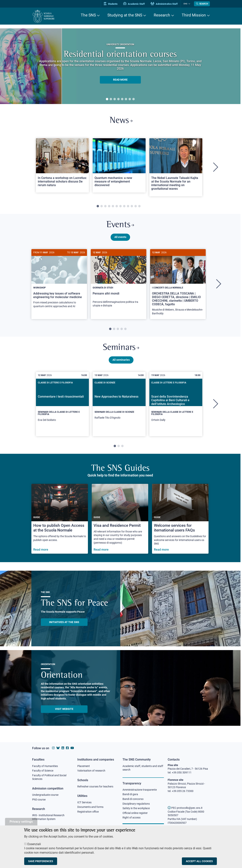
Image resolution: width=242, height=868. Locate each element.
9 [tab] (128, 206)
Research (162, 15)
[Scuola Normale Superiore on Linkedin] (63, 748)
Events (120, 225)
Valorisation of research (91, 771)
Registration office (88, 812)
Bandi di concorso (133, 799)
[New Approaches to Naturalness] (119, 403)
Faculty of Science (43, 771)
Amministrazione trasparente (140, 790)
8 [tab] (133, 99)
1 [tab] (107, 99)
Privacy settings (21, 822)
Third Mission (194, 15)
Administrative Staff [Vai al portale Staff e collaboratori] (164, 4)
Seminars (121, 348)
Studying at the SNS (125, 15)
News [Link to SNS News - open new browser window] (121, 121)
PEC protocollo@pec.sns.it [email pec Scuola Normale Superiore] (185, 808)
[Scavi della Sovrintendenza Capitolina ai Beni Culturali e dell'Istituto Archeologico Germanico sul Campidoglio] (176, 404)
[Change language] (189, 4)
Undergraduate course (45, 795)
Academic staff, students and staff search (143, 768)
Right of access (131, 817)
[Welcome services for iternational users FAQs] (180, 519)
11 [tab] (136, 206)
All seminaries (121, 360)
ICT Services (84, 802)
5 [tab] (122, 99)
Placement (84, 766)
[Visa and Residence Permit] (120, 519)
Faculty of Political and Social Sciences (49, 777)
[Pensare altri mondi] (119, 280)
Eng (185, 4)
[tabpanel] (120, 66)
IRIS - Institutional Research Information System (48, 817)
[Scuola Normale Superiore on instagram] (53, 748)
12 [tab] (139, 206)
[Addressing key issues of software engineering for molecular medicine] (59, 281)
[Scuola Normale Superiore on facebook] (67, 748)
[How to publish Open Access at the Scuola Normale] (60, 519)
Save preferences (41, 861)
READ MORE (120, 80)
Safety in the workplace (136, 808)
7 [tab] (130, 99)
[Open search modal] (202, 4)
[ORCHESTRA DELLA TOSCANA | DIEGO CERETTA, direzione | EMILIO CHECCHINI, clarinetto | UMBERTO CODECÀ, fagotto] (178, 284)
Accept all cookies (199, 861)
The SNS (88, 15)
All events (120, 237)
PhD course (39, 800)
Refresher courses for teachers (95, 786)
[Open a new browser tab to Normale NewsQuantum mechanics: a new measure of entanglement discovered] (119, 165)
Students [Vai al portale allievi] (111, 4)
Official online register (135, 813)
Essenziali (34, 844)
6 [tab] (126, 99)
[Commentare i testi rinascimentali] (62, 404)
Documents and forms (90, 807)
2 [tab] (111, 99)
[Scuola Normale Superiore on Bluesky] (58, 748)
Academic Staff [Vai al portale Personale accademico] (134, 4)
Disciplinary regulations (136, 804)
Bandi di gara (130, 794)
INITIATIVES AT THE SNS (64, 622)
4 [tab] (118, 99)
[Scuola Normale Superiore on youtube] (72, 748)
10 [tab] (132, 206)
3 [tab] (115, 99)
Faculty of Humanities (45, 766)
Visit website (64, 709)
